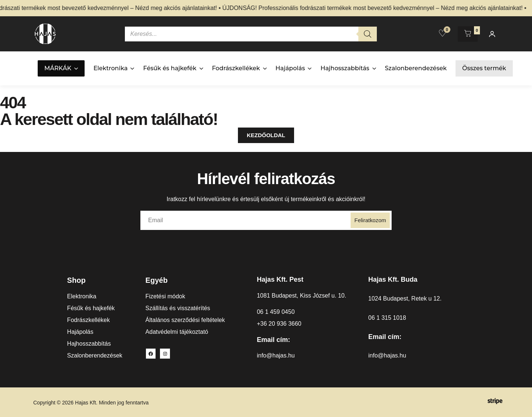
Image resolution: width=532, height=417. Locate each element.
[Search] (368, 34)
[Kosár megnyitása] (468, 34)
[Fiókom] (492, 34)
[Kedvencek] (442, 33)
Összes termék (484, 68)
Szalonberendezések (416, 68)
